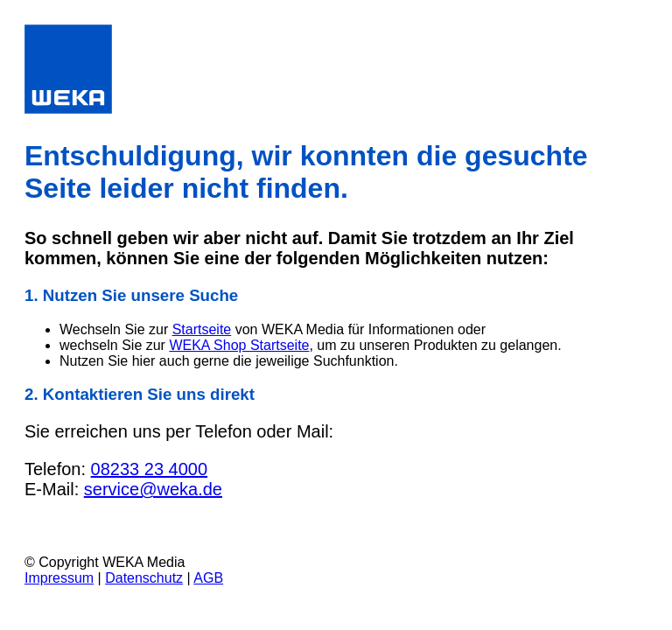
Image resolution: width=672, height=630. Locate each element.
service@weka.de (153, 489)
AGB (208, 578)
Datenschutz (144, 578)
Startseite (202, 329)
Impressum (59, 578)
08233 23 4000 (149, 469)
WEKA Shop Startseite (239, 345)
